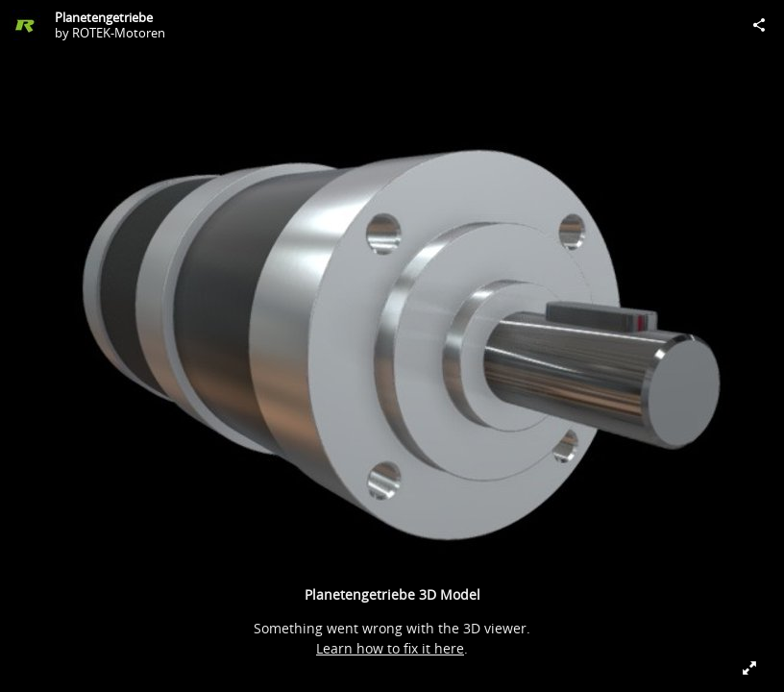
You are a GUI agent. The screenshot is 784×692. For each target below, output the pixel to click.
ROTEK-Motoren (119, 33)
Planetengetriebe (104, 17)
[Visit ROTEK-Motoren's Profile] (25, 25)
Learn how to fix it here (390, 648)
